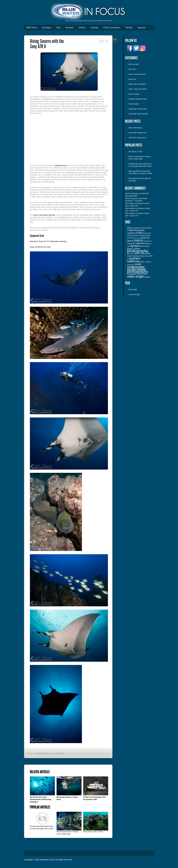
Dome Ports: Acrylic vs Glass (93, 832)
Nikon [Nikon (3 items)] (147, 244)
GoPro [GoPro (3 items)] (133, 238)
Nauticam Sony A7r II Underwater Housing (48, 241)
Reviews (69, 28)
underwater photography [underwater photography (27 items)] (138, 270)
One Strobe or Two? (136, 152)
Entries (133, 290)
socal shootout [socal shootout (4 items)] (133, 256)
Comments (134, 294)
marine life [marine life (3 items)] (131, 244)
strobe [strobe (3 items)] (142, 262)
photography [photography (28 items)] (138, 251)
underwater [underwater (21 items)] (136, 267)
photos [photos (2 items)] (129, 254)
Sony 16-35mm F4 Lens (40, 247)
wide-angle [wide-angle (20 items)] (136, 276)
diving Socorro (61, 165)
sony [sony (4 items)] (142, 256)
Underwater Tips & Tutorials (138, 114)
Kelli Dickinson (42, 753)
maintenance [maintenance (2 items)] (148, 241)
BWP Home (32, 28)
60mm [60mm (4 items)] (130, 228)
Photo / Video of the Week (138, 89)
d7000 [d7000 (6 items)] (139, 233)
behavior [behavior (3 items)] (148, 228)
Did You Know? (134, 64)
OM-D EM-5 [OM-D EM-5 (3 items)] (145, 246)
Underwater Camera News (138, 109)
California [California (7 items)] (132, 230)
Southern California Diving (138, 99)
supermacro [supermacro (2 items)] (131, 265)
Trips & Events (58, 753)
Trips (58, 28)
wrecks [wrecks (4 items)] (147, 277)
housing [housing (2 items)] (138, 238)
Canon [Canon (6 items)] (141, 230)
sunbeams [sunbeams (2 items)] (148, 262)
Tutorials (94, 28)
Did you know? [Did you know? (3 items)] (133, 235)
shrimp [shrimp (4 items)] (147, 253)
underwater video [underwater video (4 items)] (135, 274)
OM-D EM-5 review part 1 (137, 138)
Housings (46, 28)
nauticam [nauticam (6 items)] (140, 243)
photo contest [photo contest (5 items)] (134, 249)
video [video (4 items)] (145, 274)
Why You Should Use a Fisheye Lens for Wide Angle (140, 158)
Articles (82, 28)
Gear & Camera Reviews (137, 74)
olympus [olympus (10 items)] (135, 246)
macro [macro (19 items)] (138, 240)
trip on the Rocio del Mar (44, 215)
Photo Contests (134, 94)
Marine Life (132, 79)
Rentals (129, 28)
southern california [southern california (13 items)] (134, 260)
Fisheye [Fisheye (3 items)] (142, 235)
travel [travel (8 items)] (138, 264)
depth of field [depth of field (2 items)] (147, 233)
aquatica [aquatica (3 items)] (136, 228)
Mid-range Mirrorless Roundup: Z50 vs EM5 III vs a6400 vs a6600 (140, 172)
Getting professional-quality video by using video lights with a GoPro (140, 165)
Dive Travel (132, 69)
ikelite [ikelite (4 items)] (144, 238)
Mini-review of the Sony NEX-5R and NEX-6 (140, 180)
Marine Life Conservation (137, 84)
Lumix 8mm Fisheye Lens (137, 133)
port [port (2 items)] (133, 254)
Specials (141, 28)
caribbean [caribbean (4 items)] (131, 233)
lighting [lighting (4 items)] (130, 241)
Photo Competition (112, 28)
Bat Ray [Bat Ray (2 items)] (142, 228)
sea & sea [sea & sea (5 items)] (139, 253)
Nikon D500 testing (135, 128)
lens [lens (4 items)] (148, 238)
